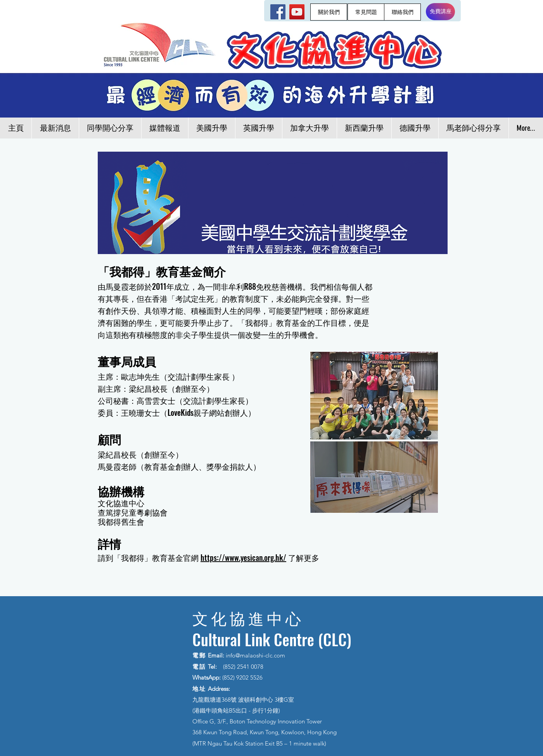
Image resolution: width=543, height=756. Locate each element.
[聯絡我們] (402, 12)
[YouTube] (297, 12)
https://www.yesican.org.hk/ (243, 557)
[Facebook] (278, 12)
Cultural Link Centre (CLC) (272, 639)
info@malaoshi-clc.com (255, 655)
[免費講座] (440, 12)
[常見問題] (366, 12)
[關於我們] (329, 12)
